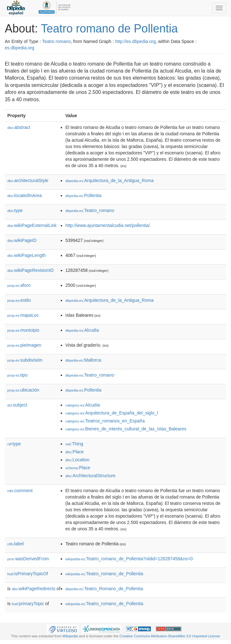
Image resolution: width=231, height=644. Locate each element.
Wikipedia (70, 636)
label (15, 544)
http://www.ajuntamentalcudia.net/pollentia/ (108, 225)
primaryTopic (28, 604)
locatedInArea (24, 195)
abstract (19, 127)
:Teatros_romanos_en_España (105, 421)
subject (17, 405)
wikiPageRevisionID (31, 270)
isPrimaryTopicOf (28, 574)
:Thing (74, 444)
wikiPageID (22, 240)
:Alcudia (82, 330)
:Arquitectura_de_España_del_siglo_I (112, 413)
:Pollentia (84, 195)
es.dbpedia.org (20, 48)
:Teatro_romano (90, 210)
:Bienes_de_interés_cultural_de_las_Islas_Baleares (126, 429)
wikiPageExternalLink (32, 225)
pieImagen (24, 345)
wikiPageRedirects (34, 589)
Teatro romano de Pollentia (109, 28)
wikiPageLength (27, 255)
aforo (19, 285)
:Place (75, 452)
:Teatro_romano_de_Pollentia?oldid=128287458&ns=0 (129, 559)
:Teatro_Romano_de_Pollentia (104, 589)
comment (20, 491)
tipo (17, 375)
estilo (19, 300)
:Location (78, 460)
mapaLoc (23, 315)
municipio (23, 330)
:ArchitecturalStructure (91, 476)
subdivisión (25, 360)
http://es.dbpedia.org (136, 41)
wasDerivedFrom (28, 559)
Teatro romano (56, 41)
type (15, 210)
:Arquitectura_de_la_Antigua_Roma (110, 180)
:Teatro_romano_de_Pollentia (104, 574)
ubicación (23, 390)
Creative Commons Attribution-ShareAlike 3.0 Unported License (170, 636)
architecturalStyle (28, 180)
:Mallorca (83, 360)
